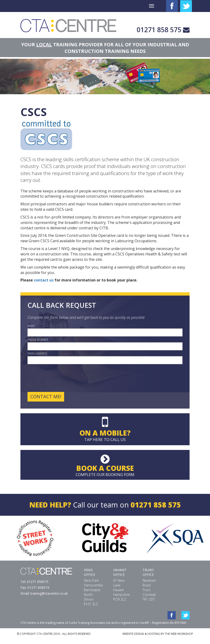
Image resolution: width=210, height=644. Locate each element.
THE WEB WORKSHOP (179, 634)
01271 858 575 (159, 30)
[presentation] (63, 378)
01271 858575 (38, 582)
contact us (44, 280)
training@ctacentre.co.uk (49, 593)
